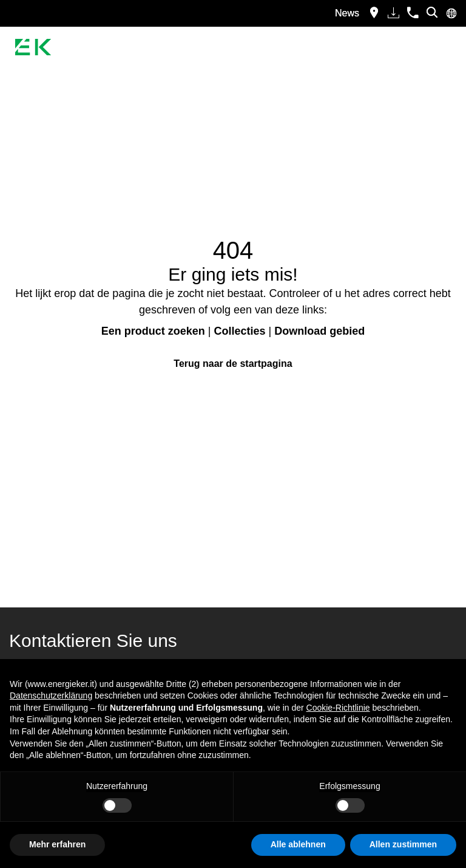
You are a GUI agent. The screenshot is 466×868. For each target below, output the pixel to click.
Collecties (239, 331)
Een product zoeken (153, 331)
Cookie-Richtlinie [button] (338, 708)
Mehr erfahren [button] (57, 844)
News (347, 13)
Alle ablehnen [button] (298, 844)
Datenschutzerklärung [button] (51, 695)
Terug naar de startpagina (233, 364)
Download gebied (319, 331)
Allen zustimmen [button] (403, 844)
